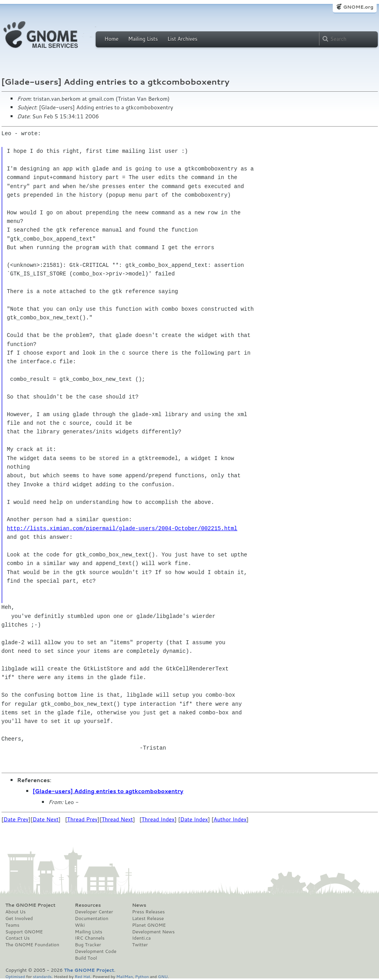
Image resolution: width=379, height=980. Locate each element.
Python (142, 976)
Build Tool (86, 958)
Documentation (92, 918)
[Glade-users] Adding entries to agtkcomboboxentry (108, 791)
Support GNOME (24, 932)
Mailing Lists (143, 39)
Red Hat (82, 976)
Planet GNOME (149, 925)
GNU (163, 976)
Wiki (80, 925)
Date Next (45, 819)
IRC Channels (90, 938)
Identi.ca (141, 938)
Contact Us (18, 938)
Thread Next (117, 819)
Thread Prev (82, 819)
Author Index (230, 819)
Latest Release (148, 918)
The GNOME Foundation (33, 945)
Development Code (96, 951)
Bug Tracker (88, 945)
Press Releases (148, 912)
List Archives (182, 39)
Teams (13, 925)
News (139, 905)
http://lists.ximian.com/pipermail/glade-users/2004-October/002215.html (122, 528)
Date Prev (16, 819)
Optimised (15, 976)
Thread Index (158, 819)
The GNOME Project (31, 905)
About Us (16, 912)
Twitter (140, 945)
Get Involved (19, 918)
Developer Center (94, 912)
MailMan (125, 976)
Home (112, 39)
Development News (153, 932)
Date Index (194, 819)
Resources (88, 905)
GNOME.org (358, 7)
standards (42, 976)
